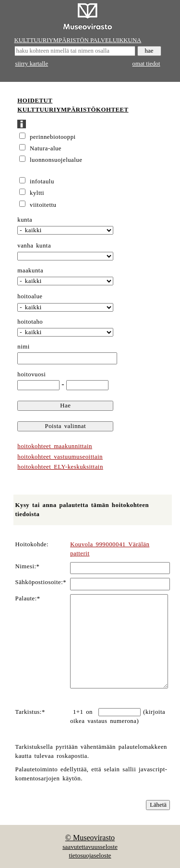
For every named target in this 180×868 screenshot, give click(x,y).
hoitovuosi (31, 374)
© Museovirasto (90, 838)
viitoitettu (43, 205)
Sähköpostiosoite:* (41, 582)
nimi (24, 347)
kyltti (37, 193)
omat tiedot (146, 64)
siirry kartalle (32, 64)
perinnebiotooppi (53, 137)
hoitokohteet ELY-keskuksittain (60, 467)
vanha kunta (34, 246)
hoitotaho (30, 322)
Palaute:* (28, 598)
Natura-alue (46, 148)
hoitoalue (30, 296)
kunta (25, 220)
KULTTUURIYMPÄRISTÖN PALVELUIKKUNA (78, 40)
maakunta (30, 271)
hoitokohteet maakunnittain (55, 446)
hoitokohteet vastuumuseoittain (60, 457)
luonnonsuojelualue (56, 160)
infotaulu (42, 181)
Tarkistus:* (30, 712)
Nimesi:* (28, 566)
